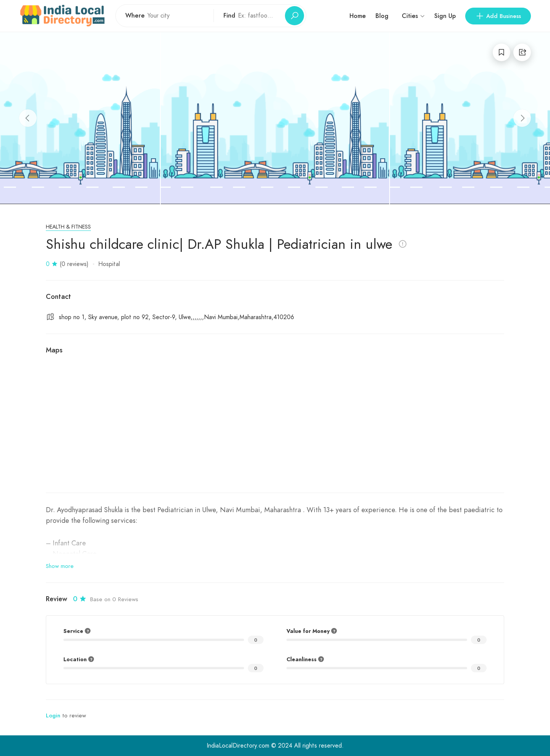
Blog (382, 16)
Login (53, 715)
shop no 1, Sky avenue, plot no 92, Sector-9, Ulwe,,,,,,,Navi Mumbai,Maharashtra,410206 (176, 317)
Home (358, 16)
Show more (60, 566)
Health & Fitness (68, 227)
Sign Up (445, 16)
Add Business (498, 16)
